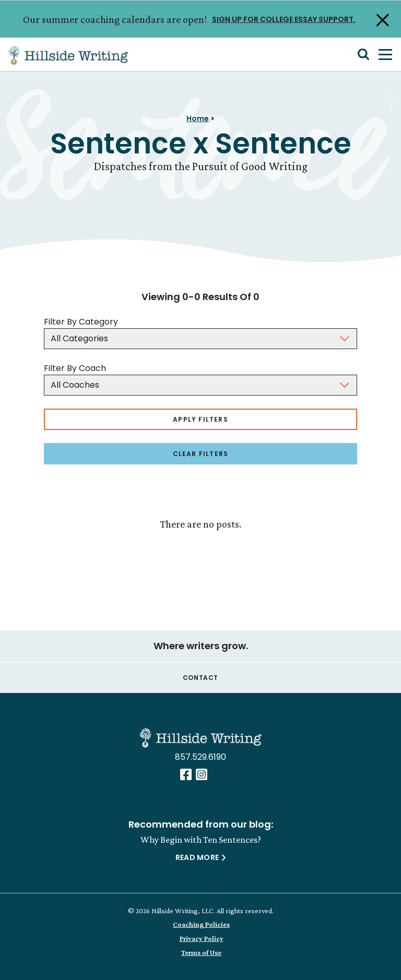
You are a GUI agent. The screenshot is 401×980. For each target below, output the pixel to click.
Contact (200, 678)
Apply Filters (200, 419)
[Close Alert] (382, 19)
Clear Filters (201, 454)
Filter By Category (81, 322)
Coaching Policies (201, 924)
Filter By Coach (75, 368)
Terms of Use (201, 952)
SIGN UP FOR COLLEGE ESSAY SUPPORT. (284, 19)
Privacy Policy (202, 938)
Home (198, 118)
